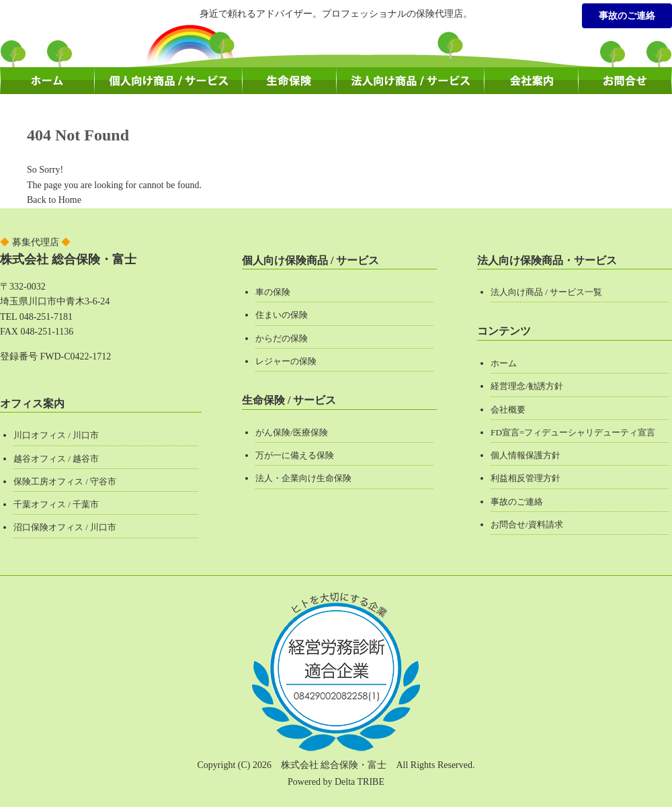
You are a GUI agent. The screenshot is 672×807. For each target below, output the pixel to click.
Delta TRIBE (360, 782)
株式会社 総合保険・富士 (68, 259)
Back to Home (54, 200)
